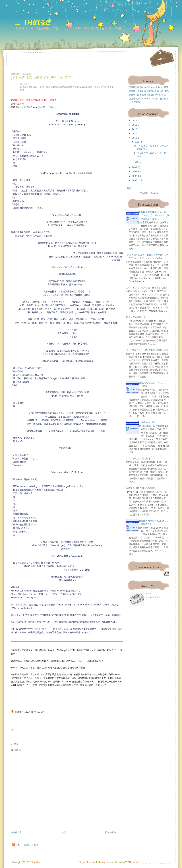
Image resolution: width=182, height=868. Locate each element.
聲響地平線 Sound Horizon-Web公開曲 (147, 95)
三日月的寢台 (33, 22)
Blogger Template (87, 862)
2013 (135, 125)
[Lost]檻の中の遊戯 (147, 422)
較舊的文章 (111, 832)
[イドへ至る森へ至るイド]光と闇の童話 (41, 78)
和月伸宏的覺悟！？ (136, 317)
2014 (135, 121)
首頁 (63, 832)
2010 (135, 138)
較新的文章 (16, 832)
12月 (137, 142)
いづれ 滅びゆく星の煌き (138, 459)
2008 (135, 172)
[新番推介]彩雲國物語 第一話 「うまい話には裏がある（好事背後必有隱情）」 (154, 215)
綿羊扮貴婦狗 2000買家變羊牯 (141, 488)
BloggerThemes (107, 862)
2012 (135, 129)
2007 (135, 176)
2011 (135, 134)
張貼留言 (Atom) (31, 845)
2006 (135, 180)
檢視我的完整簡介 (153, 597)
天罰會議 (26, 107)
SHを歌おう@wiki (47, 107)
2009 (135, 167)
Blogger (154, 193)
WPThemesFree (133, 862)
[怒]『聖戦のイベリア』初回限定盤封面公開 (147, 350)
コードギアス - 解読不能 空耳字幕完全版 (147, 288)
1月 (136, 162)
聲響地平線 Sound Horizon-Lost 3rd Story (149, 91)
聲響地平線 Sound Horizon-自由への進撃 (149, 87)
